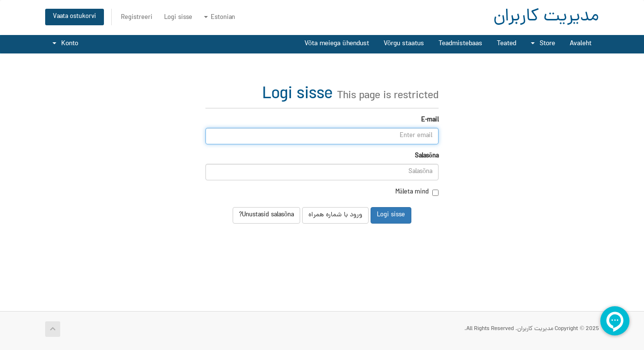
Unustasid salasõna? (266, 215)
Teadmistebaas (460, 44)
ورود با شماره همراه (335, 215)
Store (543, 44)
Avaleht (581, 44)
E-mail (430, 121)
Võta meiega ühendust (337, 44)
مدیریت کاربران (546, 17)
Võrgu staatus (404, 44)
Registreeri (137, 18)
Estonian (220, 18)
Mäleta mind (417, 192)
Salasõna (427, 157)
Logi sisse (178, 18)
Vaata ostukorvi (75, 17)
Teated (507, 44)
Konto (65, 44)
